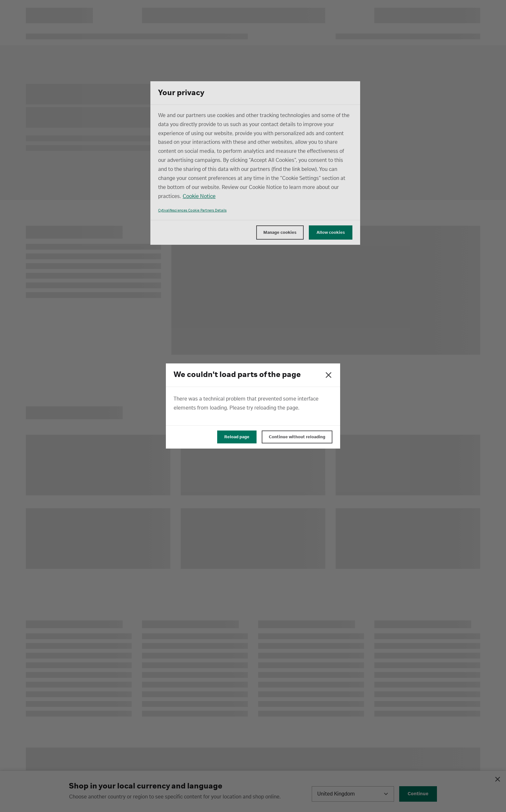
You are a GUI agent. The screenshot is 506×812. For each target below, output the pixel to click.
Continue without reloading (297, 437)
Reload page (237, 437)
